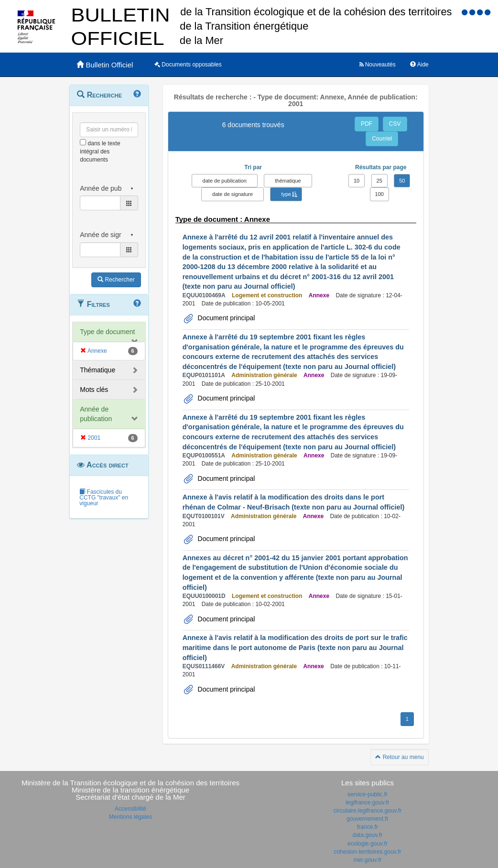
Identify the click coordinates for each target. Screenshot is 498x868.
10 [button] (357, 181)
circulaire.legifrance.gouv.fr (368, 811)
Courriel (382, 139)
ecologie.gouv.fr (368, 844)
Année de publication (96, 414)
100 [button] (379, 194)
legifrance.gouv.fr (367, 803)
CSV (395, 124)
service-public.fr (368, 794)
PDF (367, 124)
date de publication (225, 181)
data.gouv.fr (368, 835)
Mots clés (94, 390)
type (286, 194)
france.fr (368, 827)
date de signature (233, 194)
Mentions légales (130, 817)
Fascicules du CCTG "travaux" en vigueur (104, 498)
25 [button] (379, 181)
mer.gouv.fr (367, 860)
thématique (288, 181)
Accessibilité (130, 809)
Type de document (107, 332)
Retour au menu (399, 757)
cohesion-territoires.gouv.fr (367, 852)
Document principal (226, 318)
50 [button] (402, 181)
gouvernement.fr (367, 819)
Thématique (97, 370)
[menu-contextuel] (83, 142)
